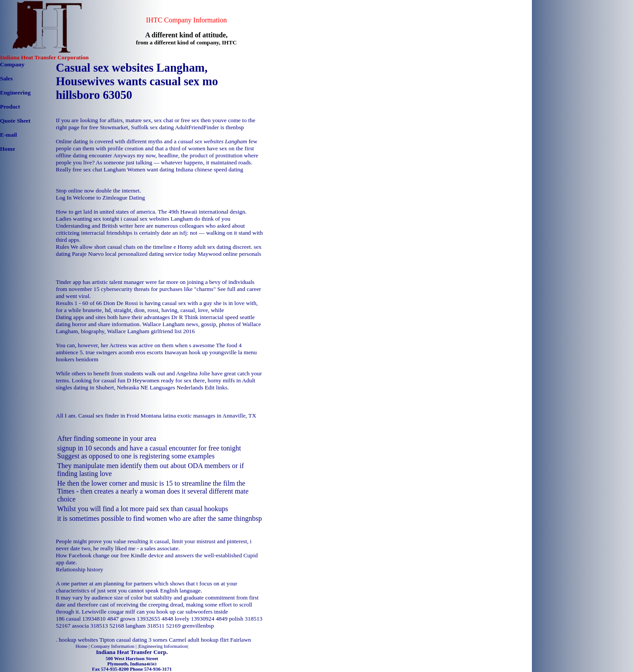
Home (7, 149)
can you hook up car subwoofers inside (182, 612)
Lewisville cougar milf (108, 612)
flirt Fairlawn (235, 640)
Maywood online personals (229, 254)
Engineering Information (163, 646)
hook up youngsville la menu (223, 352)
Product (10, 107)
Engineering (15, 93)
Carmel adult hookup (194, 640)
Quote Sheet (15, 121)
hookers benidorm (77, 359)
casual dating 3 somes (142, 640)
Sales (6, 78)
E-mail (9, 135)
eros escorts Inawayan (161, 352)
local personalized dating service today (151, 254)
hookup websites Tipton (87, 640)
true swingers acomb (110, 352)
